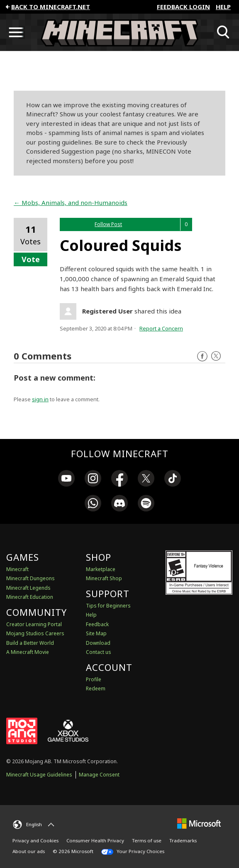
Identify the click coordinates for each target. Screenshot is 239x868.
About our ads (29, 851)
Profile (94, 679)
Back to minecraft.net (47, 7)
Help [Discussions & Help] (91, 615)
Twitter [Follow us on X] (216, 356)
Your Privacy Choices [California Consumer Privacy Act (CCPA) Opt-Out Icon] (133, 851)
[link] (66, 480)
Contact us (99, 652)
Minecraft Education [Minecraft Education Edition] (30, 597)
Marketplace (101, 569)
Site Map (96, 633)
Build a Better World (30, 643)
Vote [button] (31, 259)
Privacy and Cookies (35, 840)
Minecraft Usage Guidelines (39, 775)
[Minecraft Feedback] (119, 32)
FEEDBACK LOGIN (183, 7)
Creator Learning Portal (34, 624)
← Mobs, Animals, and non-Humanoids (71, 203)
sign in (40, 399)
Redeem (96, 688)
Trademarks (183, 840)
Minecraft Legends (28, 588)
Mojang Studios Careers (35, 633)
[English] (34, 825)
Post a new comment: (55, 378)
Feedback (97, 624)
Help (223, 7)
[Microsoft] (199, 823)
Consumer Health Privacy (95, 840)
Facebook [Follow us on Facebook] (202, 356)
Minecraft (17, 569)
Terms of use (147, 840)
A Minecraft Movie (28, 652)
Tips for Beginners (108, 606)
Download (98, 643)
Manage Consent (99, 775)
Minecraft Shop (104, 578)
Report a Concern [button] (161, 328)
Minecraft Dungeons (30, 578)
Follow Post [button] (108, 224)
